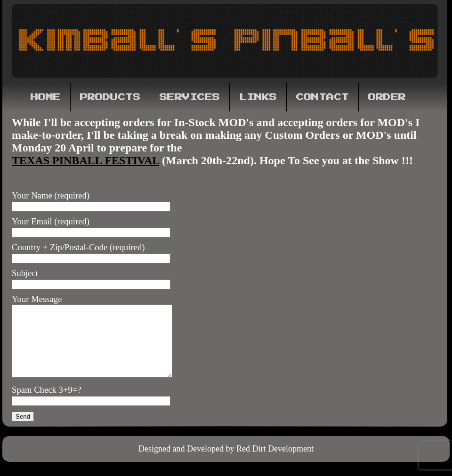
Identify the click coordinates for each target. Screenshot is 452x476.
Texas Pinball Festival (85, 160)
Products (110, 97)
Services (190, 97)
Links (258, 97)
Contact (323, 97)
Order (387, 97)
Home (46, 97)
